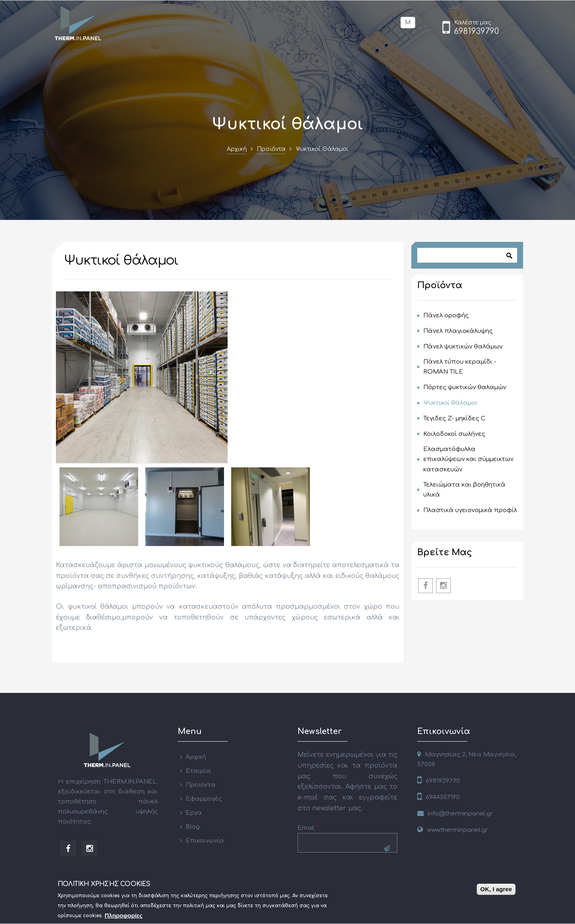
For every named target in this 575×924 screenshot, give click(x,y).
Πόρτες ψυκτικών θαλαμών (465, 387)
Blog (193, 827)
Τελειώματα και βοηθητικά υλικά (464, 490)
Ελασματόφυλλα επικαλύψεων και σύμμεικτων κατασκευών (468, 459)
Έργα (194, 813)
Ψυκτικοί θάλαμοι (450, 403)
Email (308, 828)
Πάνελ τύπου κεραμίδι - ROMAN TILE (460, 367)
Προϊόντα (271, 149)
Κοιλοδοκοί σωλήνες (454, 434)
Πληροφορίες (124, 917)
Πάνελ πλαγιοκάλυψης (458, 331)
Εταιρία (198, 771)
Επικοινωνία (205, 841)
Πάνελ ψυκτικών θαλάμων (463, 347)
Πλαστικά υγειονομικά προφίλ (470, 510)
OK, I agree (496, 891)
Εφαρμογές (204, 799)
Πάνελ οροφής (446, 316)
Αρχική (237, 149)
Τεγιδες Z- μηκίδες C (454, 418)
